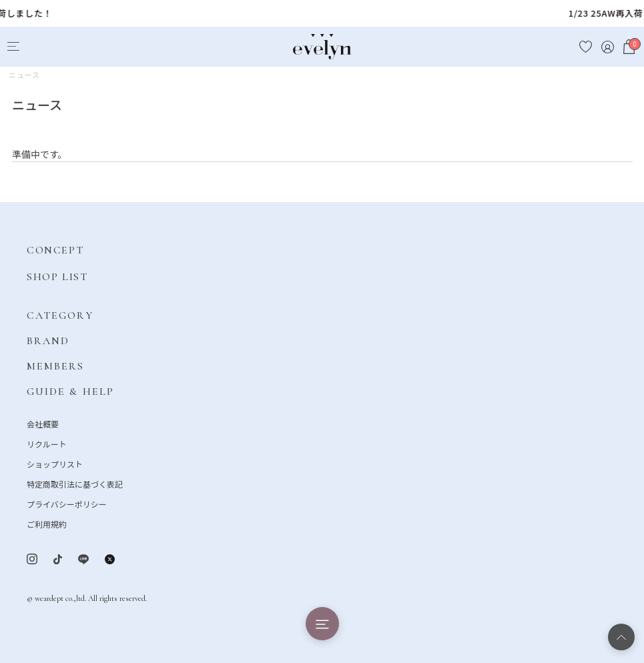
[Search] (38, 47)
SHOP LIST (57, 277)
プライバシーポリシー (67, 504)
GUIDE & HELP (70, 392)
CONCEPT (55, 250)
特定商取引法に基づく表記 (75, 484)
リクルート (47, 444)
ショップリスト (55, 464)
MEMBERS (56, 366)
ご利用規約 (47, 524)
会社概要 (43, 424)
